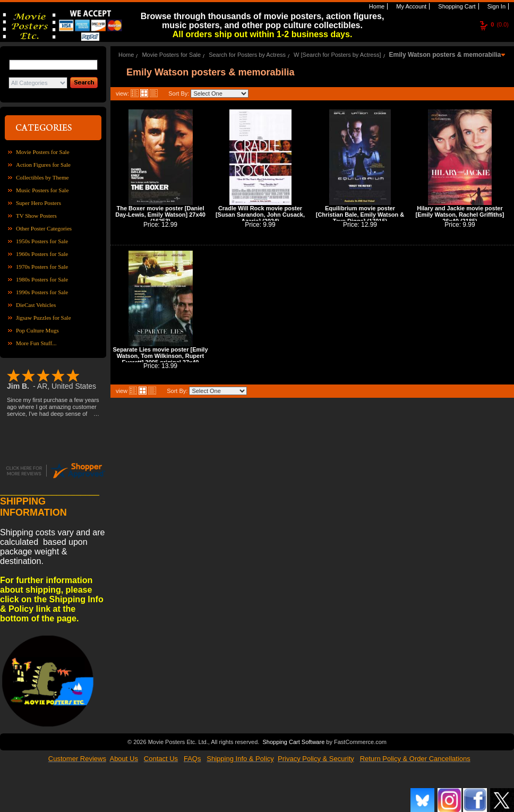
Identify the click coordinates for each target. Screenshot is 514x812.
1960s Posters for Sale (42, 254)
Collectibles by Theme (42, 177)
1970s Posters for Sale (42, 267)
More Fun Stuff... (36, 343)
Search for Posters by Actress (247, 55)
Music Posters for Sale (42, 190)
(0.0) (500, 24)
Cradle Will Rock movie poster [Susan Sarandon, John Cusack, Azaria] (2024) (260, 215)
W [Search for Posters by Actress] (337, 55)
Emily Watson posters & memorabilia (445, 55)
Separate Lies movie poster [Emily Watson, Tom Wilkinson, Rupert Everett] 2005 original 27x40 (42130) (160, 359)
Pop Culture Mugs (37, 330)
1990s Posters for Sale (42, 292)
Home (376, 6)
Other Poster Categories (44, 228)
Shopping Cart (456, 6)
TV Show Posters (36, 216)
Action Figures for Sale (43, 165)
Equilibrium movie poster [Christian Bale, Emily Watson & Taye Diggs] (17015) (360, 215)
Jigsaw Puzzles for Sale (44, 318)
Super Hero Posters (38, 203)
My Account (410, 6)
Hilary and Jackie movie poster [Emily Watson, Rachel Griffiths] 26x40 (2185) (460, 215)
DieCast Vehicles (36, 305)
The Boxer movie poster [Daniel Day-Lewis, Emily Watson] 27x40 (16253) (160, 215)
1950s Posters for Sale (42, 241)
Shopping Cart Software (293, 742)
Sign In (496, 6)
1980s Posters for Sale (42, 279)
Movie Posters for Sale (43, 152)
